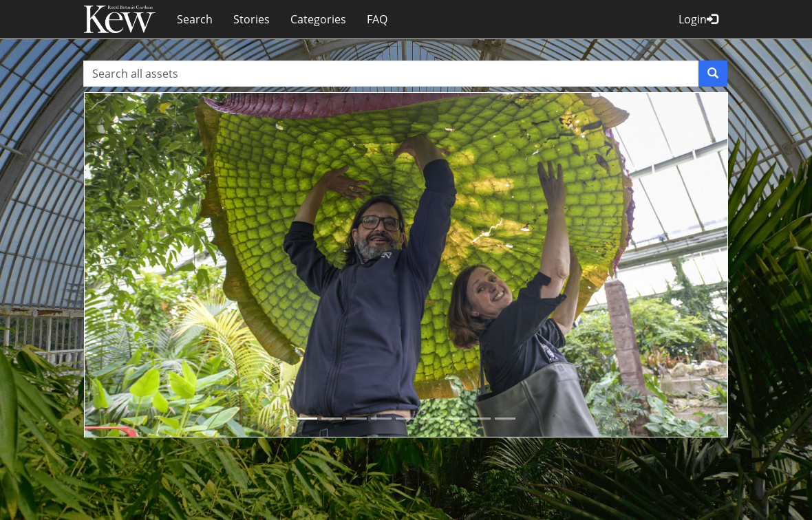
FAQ (377, 19)
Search (195, 19)
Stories (252, 19)
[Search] (713, 74)
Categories (318, 19)
